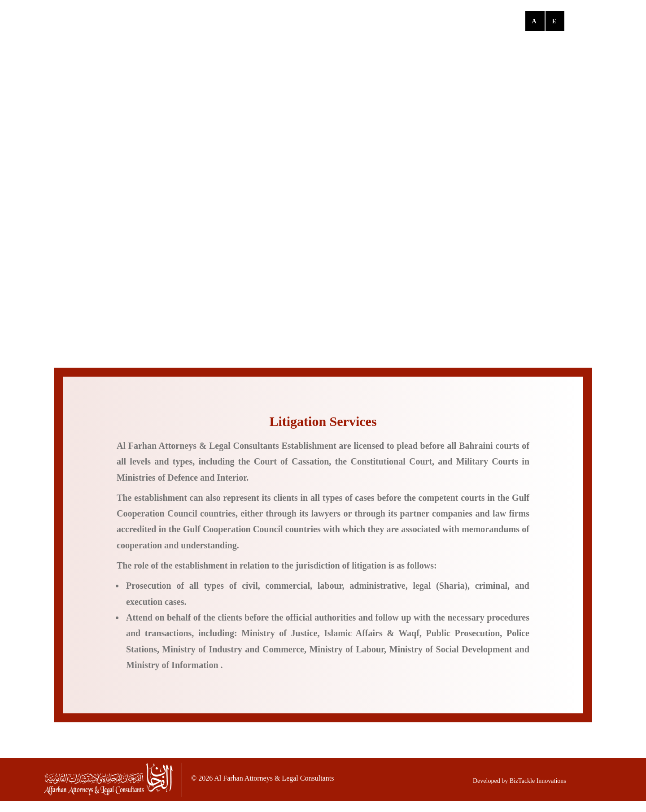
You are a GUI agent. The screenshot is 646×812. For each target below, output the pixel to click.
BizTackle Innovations (538, 781)
